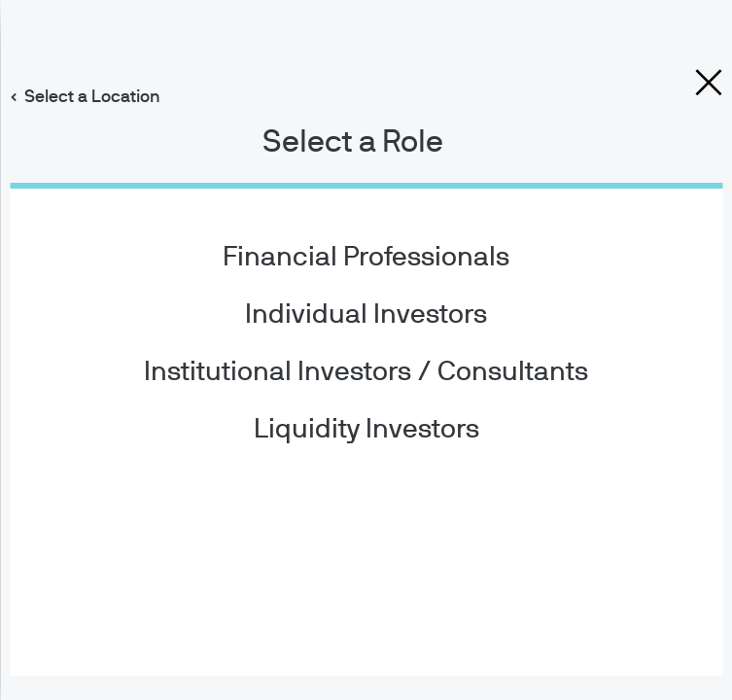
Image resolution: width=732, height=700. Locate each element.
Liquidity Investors (366, 430)
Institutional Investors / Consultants (366, 372)
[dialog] (366, 350)
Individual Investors (366, 315)
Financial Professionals (366, 258)
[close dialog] (709, 83)
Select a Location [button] (92, 97)
